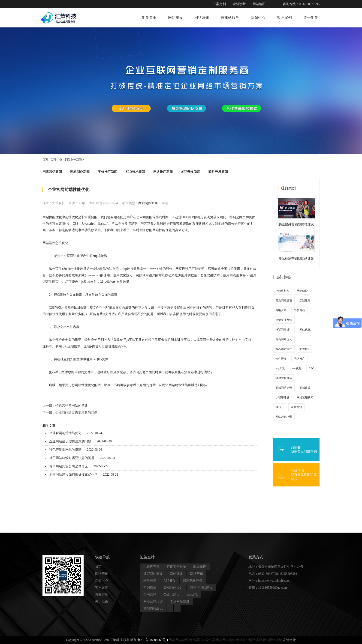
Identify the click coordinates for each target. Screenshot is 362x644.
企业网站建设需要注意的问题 (76, 413)
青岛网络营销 (272, 640)
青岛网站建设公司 (202, 640)
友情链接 (290, 640)
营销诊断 (239, 4)
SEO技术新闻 (135, 172)
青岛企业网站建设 (249, 640)
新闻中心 (258, 18)
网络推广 (299, 359)
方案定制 (219, 4)
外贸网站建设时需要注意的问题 (72, 458)
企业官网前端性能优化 (65, 433)
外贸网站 (299, 310)
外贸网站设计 (284, 330)
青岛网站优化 (284, 339)
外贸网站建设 (153, 574)
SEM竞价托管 (284, 378)
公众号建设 (172, 595)
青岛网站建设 (284, 301)
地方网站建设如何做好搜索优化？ (73, 475)
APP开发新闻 (191, 172)
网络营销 (202, 18)
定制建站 (305, 301)
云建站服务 (230, 18)
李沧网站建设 (180, 601)
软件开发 (281, 359)
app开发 (280, 368)
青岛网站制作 (226, 640)
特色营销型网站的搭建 (72, 406)
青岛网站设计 (284, 349)
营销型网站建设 (201, 588)
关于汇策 (311, 18)
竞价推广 (305, 349)
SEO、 (279, 407)
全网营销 (296, 407)
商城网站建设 (284, 388)
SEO (312, 368)
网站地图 (259, 4)
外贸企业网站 (284, 320)
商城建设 (305, 388)
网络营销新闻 (52, 172)
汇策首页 (149, 18)
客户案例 (284, 18)
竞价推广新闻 (108, 172)
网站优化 (305, 330)
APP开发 (170, 581)
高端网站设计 (173, 588)
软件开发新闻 (218, 172)
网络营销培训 (284, 417)
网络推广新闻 (163, 172)
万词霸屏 (150, 588)
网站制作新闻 (73, 160)
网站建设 (175, 18)
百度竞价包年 (176, 567)
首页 (45, 160)
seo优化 (297, 368)
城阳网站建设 (153, 608)
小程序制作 (282, 291)
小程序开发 (282, 397)
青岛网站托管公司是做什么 (69, 466)
